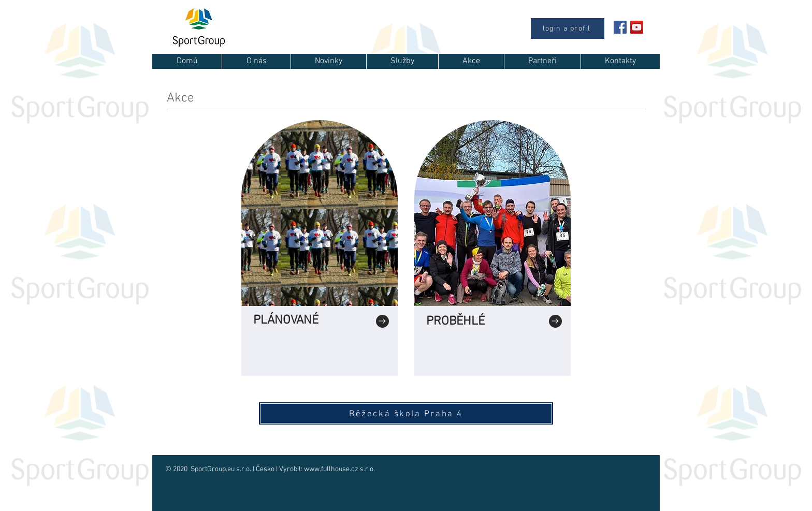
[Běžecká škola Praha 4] (406, 413)
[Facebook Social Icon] (620, 27)
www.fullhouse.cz (331, 469)
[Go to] (382, 321)
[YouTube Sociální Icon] (637, 27)
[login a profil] (568, 28)
